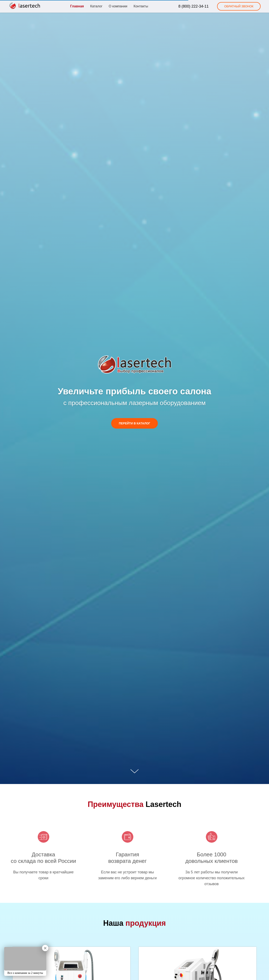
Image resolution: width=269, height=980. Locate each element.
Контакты (141, 6)
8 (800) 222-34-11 (194, 6)
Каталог (96, 6)
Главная (77, 6)
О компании (118, 6)
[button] (239, 6)
